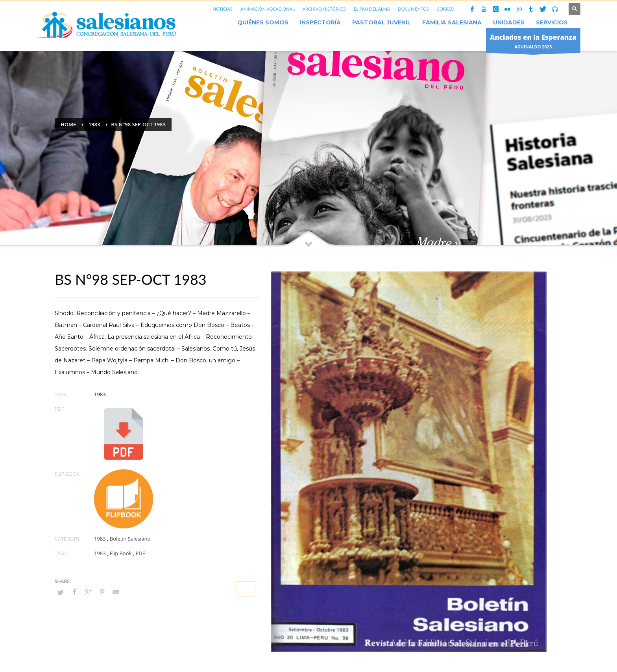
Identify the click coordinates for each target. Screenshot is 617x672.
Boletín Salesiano (130, 539)
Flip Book (121, 553)
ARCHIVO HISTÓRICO (324, 9)
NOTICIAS (222, 9)
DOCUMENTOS (413, 9)
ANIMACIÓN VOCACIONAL (268, 9)
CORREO (446, 9)
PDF (140, 553)
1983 (100, 539)
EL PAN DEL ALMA (372, 9)
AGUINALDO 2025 (533, 42)
